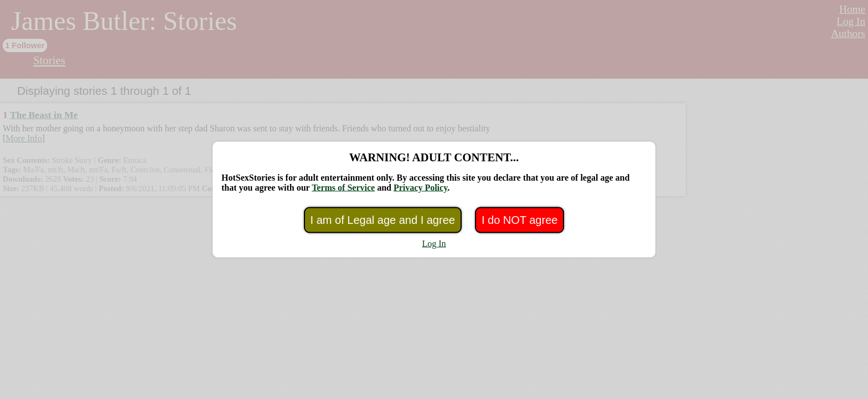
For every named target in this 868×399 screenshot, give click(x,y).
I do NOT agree (520, 220)
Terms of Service (343, 188)
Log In (434, 244)
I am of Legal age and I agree (383, 220)
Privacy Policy (420, 188)
